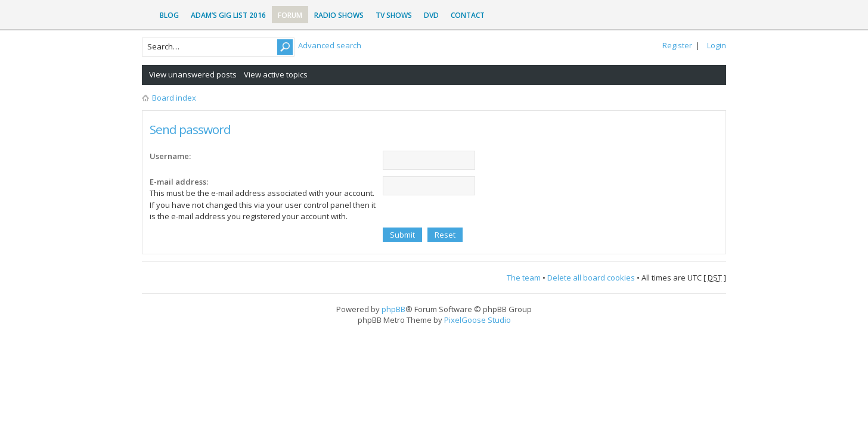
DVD (431, 15)
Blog (169, 15)
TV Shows (394, 15)
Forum (290, 15)
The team (524, 278)
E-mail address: (179, 182)
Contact (468, 15)
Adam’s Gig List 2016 (228, 15)
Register (677, 45)
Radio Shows (339, 15)
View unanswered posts (193, 74)
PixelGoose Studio (478, 320)
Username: (170, 156)
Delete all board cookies (591, 278)
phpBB (393, 309)
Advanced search (330, 45)
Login (717, 45)
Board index (174, 98)
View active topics (276, 74)
